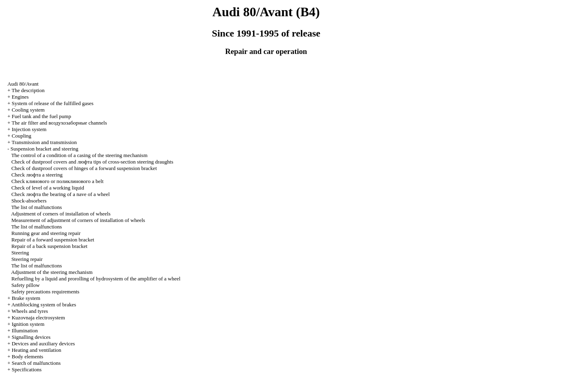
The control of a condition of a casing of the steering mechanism (79, 155)
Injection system (29, 129)
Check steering (37, 175)
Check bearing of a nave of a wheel (61, 194)
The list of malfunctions (37, 207)
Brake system (26, 298)
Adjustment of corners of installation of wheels (61, 214)
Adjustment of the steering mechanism (52, 272)
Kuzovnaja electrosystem (38, 318)
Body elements (28, 356)
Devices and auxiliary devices (43, 344)
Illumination (25, 331)
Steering (20, 253)
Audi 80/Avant (23, 84)
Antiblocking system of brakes (44, 305)
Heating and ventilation (37, 350)
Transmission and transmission (44, 142)
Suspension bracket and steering (44, 149)
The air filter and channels (59, 123)
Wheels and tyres (30, 311)
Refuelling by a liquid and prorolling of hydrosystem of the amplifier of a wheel (96, 279)
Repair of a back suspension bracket (49, 246)
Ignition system (28, 324)
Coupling (22, 136)
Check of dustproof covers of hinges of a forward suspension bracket (84, 168)
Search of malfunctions (36, 363)
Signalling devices (31, 337)
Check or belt (57, 181)
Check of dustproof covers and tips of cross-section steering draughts (92, 162)
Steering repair (27, 259)
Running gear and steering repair (46, 233)
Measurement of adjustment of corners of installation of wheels (78, 220)
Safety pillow (26, 285)
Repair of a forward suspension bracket (53, 240)
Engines (20, 97)
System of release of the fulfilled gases (53, 103)
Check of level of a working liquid (48, 188)
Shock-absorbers (29, 201)
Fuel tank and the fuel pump (41, 116)
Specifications (27, 369)
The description (28, 90)
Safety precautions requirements (45, 292)
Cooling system (28, 110)
